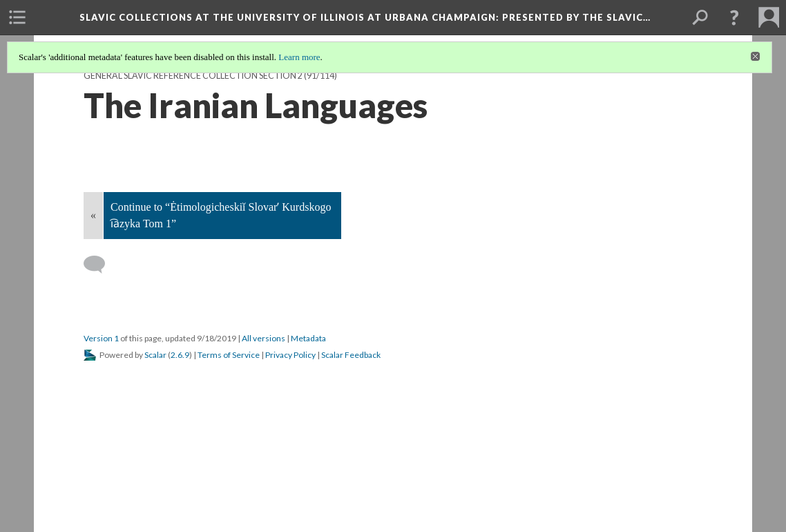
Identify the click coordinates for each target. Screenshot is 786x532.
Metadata (308, 338)
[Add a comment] (100, 265)
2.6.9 (180, 355)
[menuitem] (17, 17)
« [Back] (93, 215)
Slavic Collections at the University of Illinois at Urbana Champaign (365, 17)
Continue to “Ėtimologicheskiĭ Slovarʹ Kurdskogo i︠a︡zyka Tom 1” (221, 215)
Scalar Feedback (351, 355)
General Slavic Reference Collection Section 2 (193, 76)
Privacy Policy (290, 355)
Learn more (299, 57)
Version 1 (101, 338)
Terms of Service (229, 355)
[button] (734, 17)
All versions (263, 338)
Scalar (155, 355)
